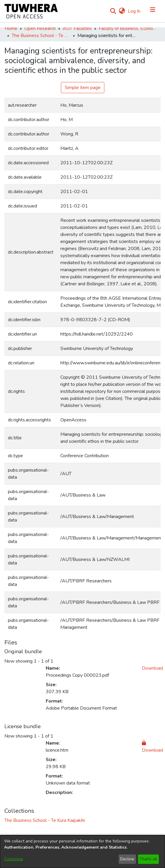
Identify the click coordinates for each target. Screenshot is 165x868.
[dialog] (83, 852)
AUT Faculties (77, 29)
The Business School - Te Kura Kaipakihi (41, 36)
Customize (14, 859)
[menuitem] (122, 11)
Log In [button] (134, 11)
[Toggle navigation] (153, 11)
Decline (127, 859)
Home (11, 29)
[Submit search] (113, 11)
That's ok (148, 859)
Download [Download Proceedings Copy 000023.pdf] (152, 668)
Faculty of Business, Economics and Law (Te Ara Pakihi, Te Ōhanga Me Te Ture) (128, 29)
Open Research (40, 29)
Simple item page (83, 88)
